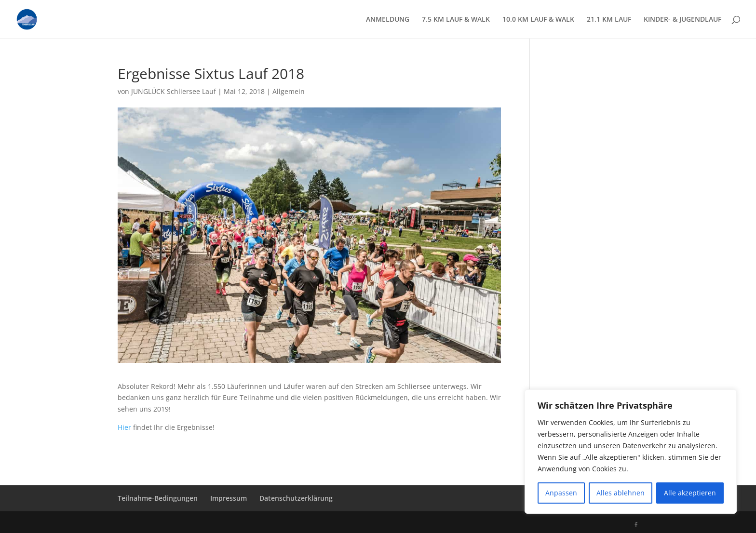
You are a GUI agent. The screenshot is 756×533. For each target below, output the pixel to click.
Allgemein (289, 91)
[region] (631, 452)
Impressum (229, 498)
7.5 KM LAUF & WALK (456, 20)
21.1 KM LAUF (609, 20)
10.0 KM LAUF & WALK (538, 20)
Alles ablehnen (621, 493)
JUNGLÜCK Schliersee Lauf (174, 91)
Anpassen (561, 493)
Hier (124, 427)
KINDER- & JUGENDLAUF (682, 20)
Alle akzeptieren (690, 493)
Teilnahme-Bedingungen (158, 498)
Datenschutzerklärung (296, 498)
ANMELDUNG (388, 20)
